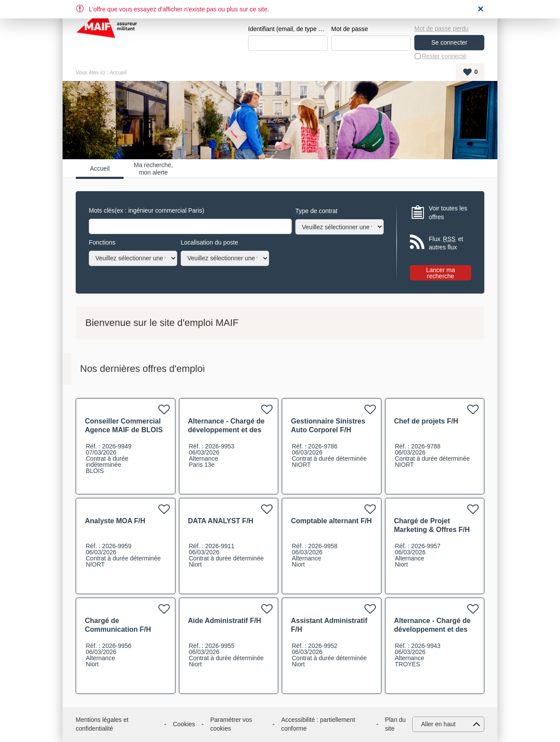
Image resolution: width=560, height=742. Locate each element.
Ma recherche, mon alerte (153, 168)
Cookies (184, 724)
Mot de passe (350, 29)
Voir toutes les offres (448, 213)
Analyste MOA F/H (115, 521)
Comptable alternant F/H (331, 521)
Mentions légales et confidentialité (102, 724)
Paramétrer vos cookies (231, 724)
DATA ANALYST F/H (221, 521)
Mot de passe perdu (441, 28)
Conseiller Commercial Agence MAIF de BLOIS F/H (124, 430)
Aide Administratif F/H (225, 621)
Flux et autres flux (446, 243)
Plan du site (395, 724)
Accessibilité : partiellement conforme (318, 724)
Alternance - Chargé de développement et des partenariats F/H (226, 430)
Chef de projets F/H (426, 421)
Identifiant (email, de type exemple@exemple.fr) (288, 29)
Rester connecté (444, 56)
